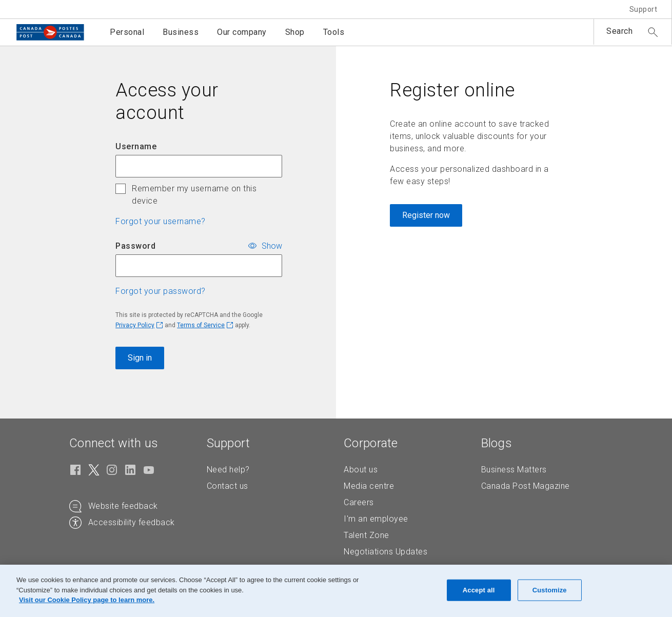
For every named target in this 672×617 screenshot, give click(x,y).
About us (361, 470)
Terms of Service (201, 325)
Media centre (369, 486)
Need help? (228, 470)
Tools (334, 32)
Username (136, 146)
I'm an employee (376, 519)
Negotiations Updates (386, 552)
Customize (550, 590)
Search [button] (619, 31)
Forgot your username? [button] (161, 221)
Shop (295, 32)
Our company (242, 32)
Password (135, 246)
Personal (127, 32)
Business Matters (514, 470)
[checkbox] (121, 189)
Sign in (140, 358)
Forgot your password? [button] (161, 291)
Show (272, 245)
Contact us (228, 486)
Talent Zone (367, 535)
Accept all (479, 590)
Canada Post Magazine (526, 486)
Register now (426, 215)
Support (644, 9)
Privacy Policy (135, 325)
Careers (359, 502)
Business (181, 32)
